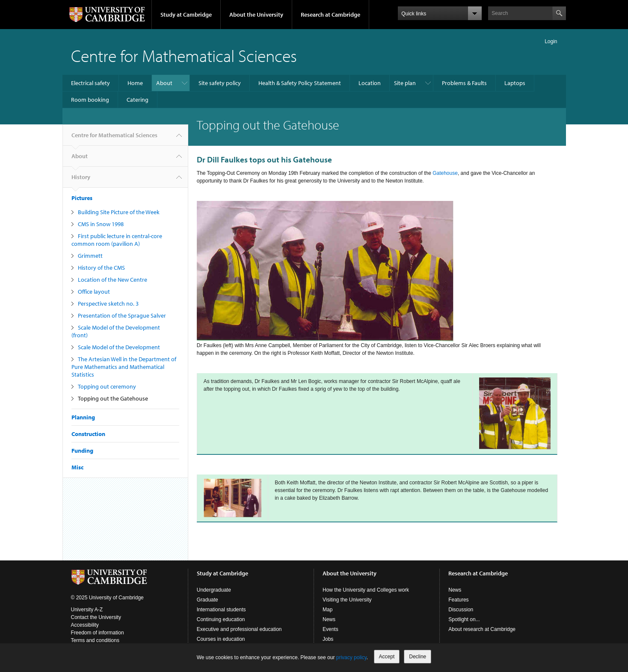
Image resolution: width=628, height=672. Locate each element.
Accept (387, 657)
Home (135, 83)
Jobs (328, 639)
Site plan (405, 83)
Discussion (461, 610)
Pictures (82, 198)
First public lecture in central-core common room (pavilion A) (117, 240)
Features (458, 600)
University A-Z (87, 610)
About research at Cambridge (482, 629)
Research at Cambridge (330, 15)
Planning (83, 417)
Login (551, 41)
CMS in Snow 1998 (101, 224)
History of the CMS (101, 268)
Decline (418, 657)
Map (327, 610)
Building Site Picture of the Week (119, 212)
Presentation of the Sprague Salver (122, 315)
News (329, 619)
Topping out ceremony (107, 386)
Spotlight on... (464, 619)
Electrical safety (90, 83)
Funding (82, 451)
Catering (138, 100)
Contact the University (96, 617)
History (81, 180)
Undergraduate (214, 590)
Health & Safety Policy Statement (300, 83)
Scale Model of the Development (119, 347)
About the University (256, 15)
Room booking (90, 100)
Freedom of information (98, 633)
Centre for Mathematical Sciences (184, 55)
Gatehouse (445, 173)
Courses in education (221, 639)
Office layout (94, 292)
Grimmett (90, 256)
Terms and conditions (95, 640)
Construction (88, 434)
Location (370, 83)
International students (221, 610)
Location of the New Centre (113, 280)
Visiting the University (347, 600)
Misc (77, 467)
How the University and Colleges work (366, 590)
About (164, 83)
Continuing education (221, 619)
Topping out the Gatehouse (113, 398)
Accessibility (85, 625)
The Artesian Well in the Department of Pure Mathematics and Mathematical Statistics (124, 367)
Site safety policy (220, 83)
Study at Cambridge (186, 15)
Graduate (207, 600)
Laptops (515, 83)
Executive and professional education (239, 629)
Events (330, 629)
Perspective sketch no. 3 (108, 304)
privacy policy (351, 657)
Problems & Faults (464, 83)
